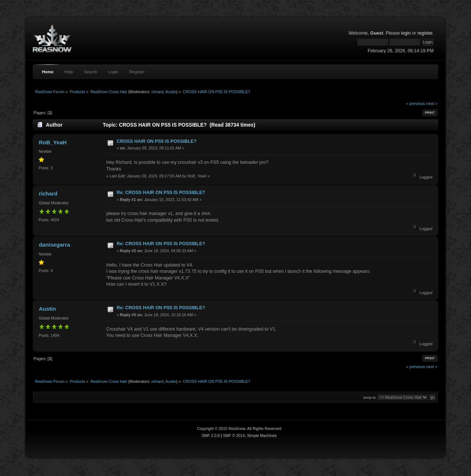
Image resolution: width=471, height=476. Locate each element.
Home (48, 72)
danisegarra (54, 245)
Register (137, 72)
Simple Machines (262, 436)
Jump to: (370, 397)
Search (91, 72)
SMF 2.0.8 (211, 436)
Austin (171, 92)
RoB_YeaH (53, 142)
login (406, 33)
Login (113, 72)
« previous (415, 103)
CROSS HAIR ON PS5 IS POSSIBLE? (157, 141)
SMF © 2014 (234, 436)
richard (158, 92)
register (425, 33)
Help (69, 72)
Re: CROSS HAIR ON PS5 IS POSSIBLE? (161, 193)
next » (432, 103)
